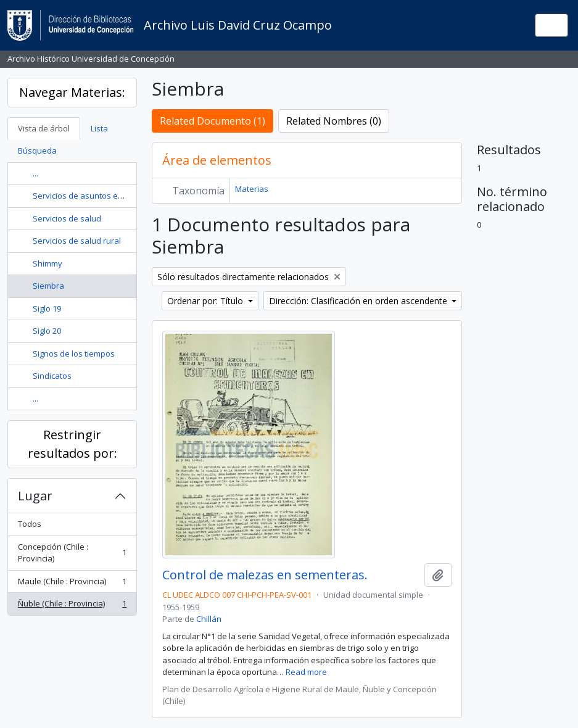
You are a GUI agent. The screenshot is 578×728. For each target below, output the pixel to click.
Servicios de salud (67, 218)
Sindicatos (52, 376)
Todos (30, 524)
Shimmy (47, 263)
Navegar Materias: (72, 92)
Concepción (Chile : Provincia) (72, 553)
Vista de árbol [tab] (44, 128)
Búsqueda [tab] (37, 151)
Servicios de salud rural (77, 241)
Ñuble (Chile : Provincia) (72, 606)
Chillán (209, 619)
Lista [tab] (99, 128)
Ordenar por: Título (206, 301)
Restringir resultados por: (72, 444)
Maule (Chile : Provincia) (72, 584)
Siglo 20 (47, 331)
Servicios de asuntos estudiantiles (97, 196)
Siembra (48, 286)
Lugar (35, 496)
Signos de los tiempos (74, 354)
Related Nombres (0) (334, 121)
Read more (306, 672)
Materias (252, 189)
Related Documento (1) (213, 121)
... (35, 173)
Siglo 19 (47, 308)
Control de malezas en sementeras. (265, 575)
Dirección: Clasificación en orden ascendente (359, 301)
